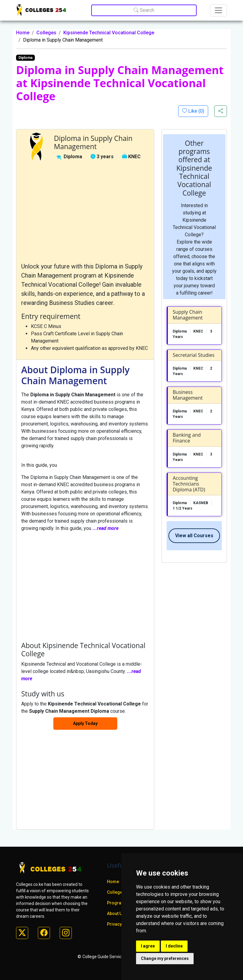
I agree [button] (148, 946)
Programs (117, 903)
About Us (116, 913)
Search (144, 10)
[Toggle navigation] (218, 10)
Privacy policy (121, 924)
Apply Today (85, 723)
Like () (196, 111)
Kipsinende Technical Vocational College (109, 33)
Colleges (46, 33)
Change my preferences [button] (165, 958)
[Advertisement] (85, 212)
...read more (105, 528)
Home (23, 33)
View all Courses (194, 536)
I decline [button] (174, 946)
